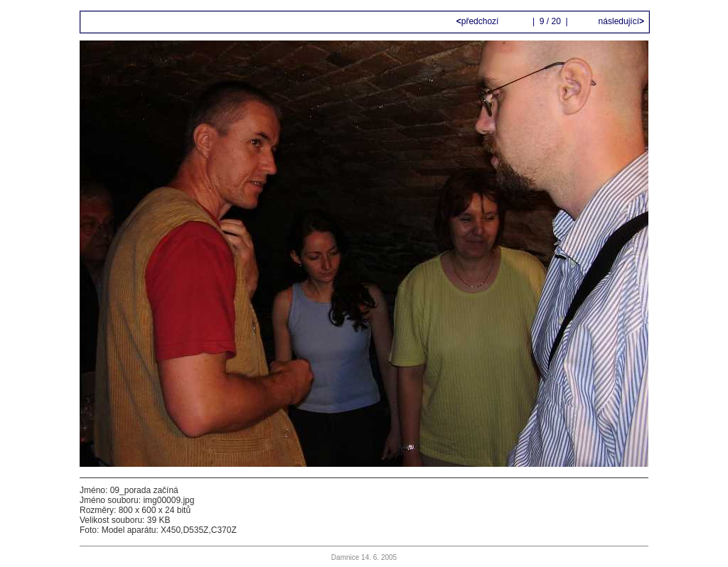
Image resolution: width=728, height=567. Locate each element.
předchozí (479, 21)
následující (620, 21)
